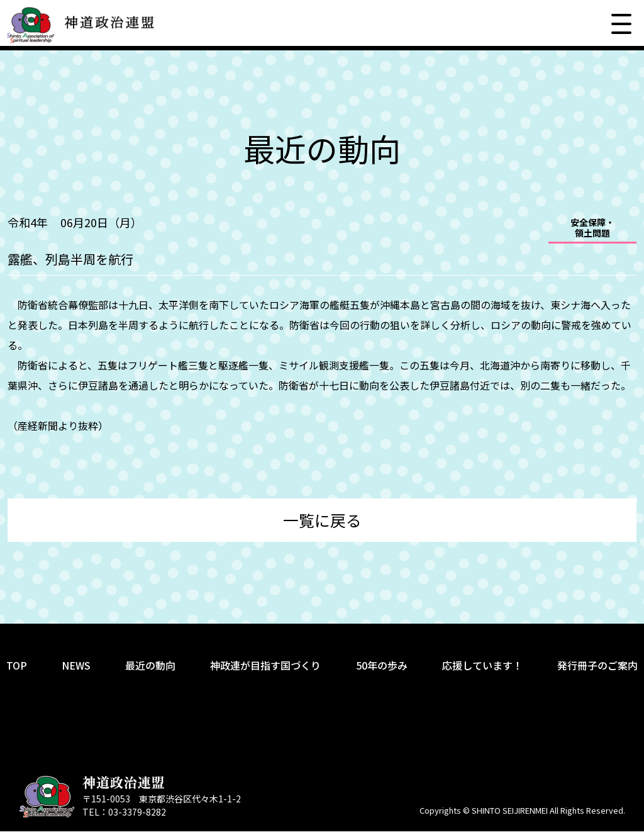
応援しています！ (482, 671)
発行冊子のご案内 (597, 671)
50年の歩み (382, 671)
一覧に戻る (322, 523)
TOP (17, 671)
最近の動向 (150, 671)
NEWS (76, 671)
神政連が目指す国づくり (265, 671)
